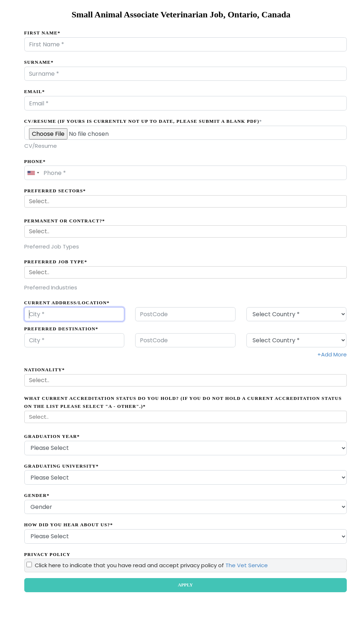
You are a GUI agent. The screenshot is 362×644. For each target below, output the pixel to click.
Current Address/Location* (67, 303)
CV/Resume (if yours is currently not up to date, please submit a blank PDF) (143, 121)
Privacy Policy (47, 555)
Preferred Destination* (61, 329)
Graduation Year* (52, 436)
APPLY (185, 585)
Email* (35, 92)
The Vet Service (247, 565)
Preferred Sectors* (55, 191)
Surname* (39, 62)
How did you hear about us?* (69, 525)
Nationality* (45, 370)
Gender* (37, 495)
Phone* (35, 162)
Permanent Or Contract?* (65, 221)
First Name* (42, 33)
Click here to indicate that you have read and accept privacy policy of (151, 565)
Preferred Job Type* (56, 262)
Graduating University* (62, 466)
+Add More (332, 354)
